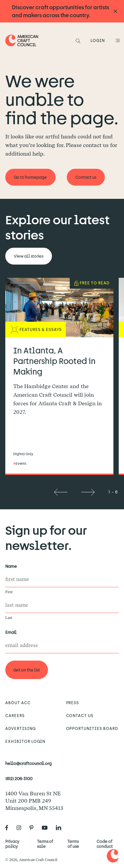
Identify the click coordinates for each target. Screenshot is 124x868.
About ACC (18, 703)
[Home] (22, 40)
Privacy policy (12, 844)
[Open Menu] (117, 40)
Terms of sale (45, 844)
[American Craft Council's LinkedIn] (61, 828)
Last (9, 618)
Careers (15, 715)
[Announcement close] (115, 11)
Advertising (21, 728)
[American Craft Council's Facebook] (9, 828)
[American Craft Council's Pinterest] (34, 828)
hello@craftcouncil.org (28, 763)
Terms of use (73, 844)
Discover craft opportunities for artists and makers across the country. (61, 11)
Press (73, 703)
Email (12, 632)
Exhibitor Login (25, 741)
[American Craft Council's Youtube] (47, 828)
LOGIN (98, 40)
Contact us (80, 715)
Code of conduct (105, 844)
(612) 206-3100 (19, 778)
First (9, 592)
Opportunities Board (92, 728)
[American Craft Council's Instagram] (21, 828)
